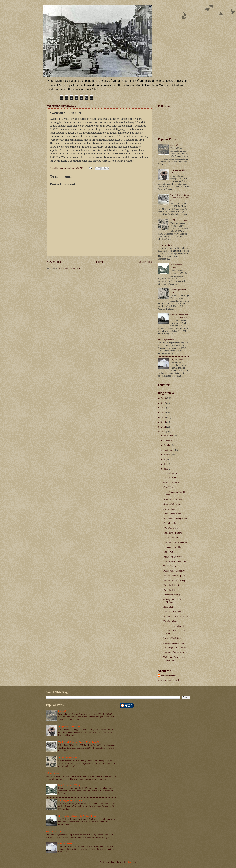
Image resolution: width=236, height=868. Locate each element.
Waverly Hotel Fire (172, 585)
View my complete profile (169, 680)
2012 (164, 427)
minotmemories (168, 676)
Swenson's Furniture (172, 504)
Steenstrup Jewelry (172, 595)
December (169, 436)
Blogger (132, 862)
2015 (164, 413)
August (167, 455)
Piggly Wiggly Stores (173, 557)
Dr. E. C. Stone (170, 478)
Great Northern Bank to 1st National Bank (180, 316)
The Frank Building (172, 612)
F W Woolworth (171, 528)
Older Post (145, 262)
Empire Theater (177, 359)
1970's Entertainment (180, 220)
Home (100, 262)
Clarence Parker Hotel (173, 547)
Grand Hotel (169, 487)
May (166, 469)
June (166, 464)
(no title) (174, 145)
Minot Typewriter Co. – (168, 340)
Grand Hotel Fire (171, 482)
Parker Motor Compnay (174, 571)
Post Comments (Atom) (69, 268)
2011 (164, 432)
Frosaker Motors (171, 621)
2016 (164, 408)
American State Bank (173, 499)
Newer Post (54, 262)
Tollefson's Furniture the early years (174, 658)
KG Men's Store (165, 245)
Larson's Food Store (172, 638)
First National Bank (172, 514)
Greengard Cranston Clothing (172, 601)
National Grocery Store (174, 643)
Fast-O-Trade (169, 509)
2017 (164, 403)
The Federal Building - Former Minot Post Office (180, 198)
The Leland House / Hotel (175, 561)
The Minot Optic (171, 537)
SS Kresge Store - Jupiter (175, 648)
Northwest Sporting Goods (175, 518)
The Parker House (171, 566)
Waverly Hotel (170, 590)
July (166, 459)
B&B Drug (168, 607)
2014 (164, 417)
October (168, 445)
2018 (164, 398)
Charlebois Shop (171, 523)
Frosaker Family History (174, 580)
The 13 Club (169, 552)
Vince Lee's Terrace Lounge (176, 616)
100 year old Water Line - (70, 726)
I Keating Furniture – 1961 (70, 800)
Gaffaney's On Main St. (174, 626)
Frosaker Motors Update (174, 576)
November (169, 440)
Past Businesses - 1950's (69, 785)
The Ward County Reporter (175, 542)
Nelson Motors (170, 473)
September (169, 450)
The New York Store (173, 533)
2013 (164, 422)
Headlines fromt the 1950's (175, 652)
